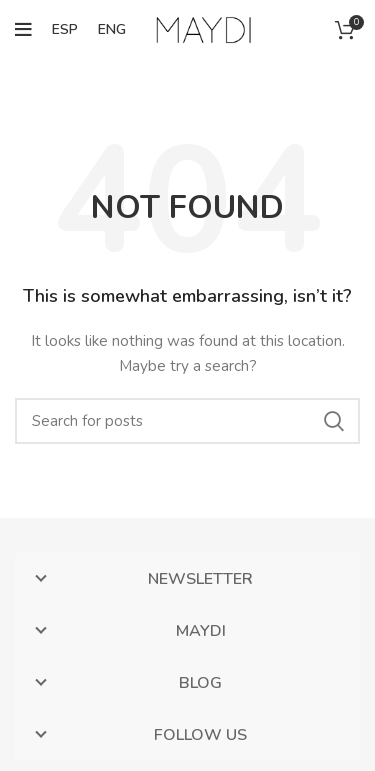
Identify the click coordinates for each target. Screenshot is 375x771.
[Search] (187, 421)
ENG (112, 29)
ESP (65, 29)
